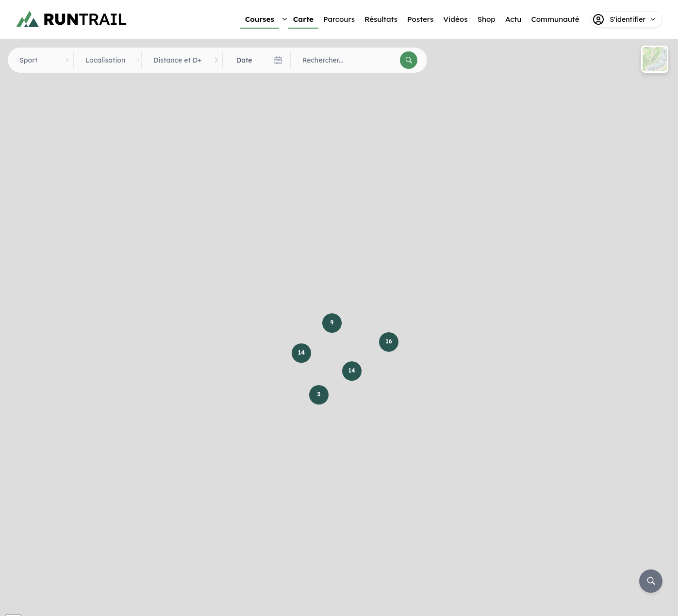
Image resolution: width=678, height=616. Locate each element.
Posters (420, 19)
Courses (260, 19)
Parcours (339, 19)
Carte (303, 19)
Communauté (555, 19)
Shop (486, 19)
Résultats (381, 19)
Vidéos (455, 19)
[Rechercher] (409, 60)
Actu (513, 19)
